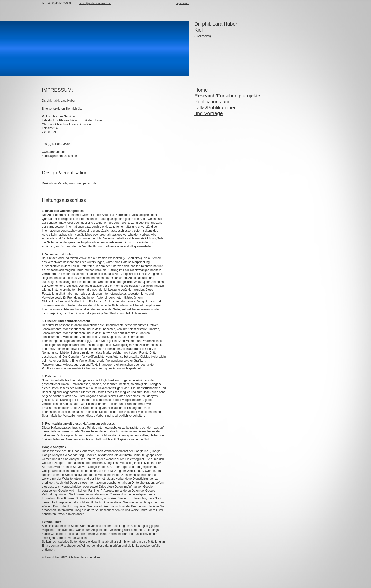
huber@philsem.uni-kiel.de (59, 156)
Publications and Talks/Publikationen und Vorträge (216, 108)
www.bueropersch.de (82, 183)
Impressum (182, 3)
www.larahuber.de (54, 152)
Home (201, 90)
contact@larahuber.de (65, 546)
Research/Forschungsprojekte (227, 96)
